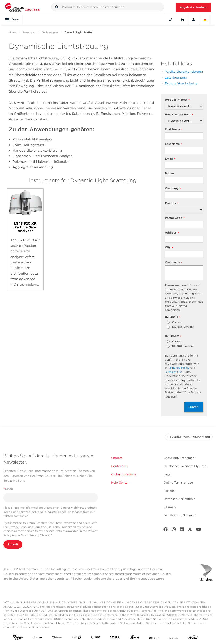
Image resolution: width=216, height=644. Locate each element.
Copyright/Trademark (180, 458)
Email (170, 159)
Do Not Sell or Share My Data (185, 466)
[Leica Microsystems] (135, 638)
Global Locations (124, 474)
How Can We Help (179, 115)
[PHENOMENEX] (173, 638)
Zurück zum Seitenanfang (189, 437)
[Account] (194, 20)
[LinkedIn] (182, 530)
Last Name (173, 144)
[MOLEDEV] (154, 638)
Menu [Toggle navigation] (12, 20)
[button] (57, 7)
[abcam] (37, 638)
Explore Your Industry (181, 83)
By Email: (173, 317)
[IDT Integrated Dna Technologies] (115, 638)
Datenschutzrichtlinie (179, 499)
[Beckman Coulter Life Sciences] (23, 7)
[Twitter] (190, 530)
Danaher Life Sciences (180, 515)
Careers (117, 458)
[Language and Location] (205, 20)
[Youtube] (199, 530)
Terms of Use (174, 372)
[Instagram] (174, 530)
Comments (174, 263)
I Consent (177, 322)
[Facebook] (166, 530)
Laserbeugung (176, 77)
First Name (174, 129)
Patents (169, 491)
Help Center (120, 482)
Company (173, 189)
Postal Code (175, 218)
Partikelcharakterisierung (184, 71)
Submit (194, 407)
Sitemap (169, 507)
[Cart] (182, 20)
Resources (29, 32)
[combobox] (108, 7)
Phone (169, 173)
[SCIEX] (193, 638)
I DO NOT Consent (182, 327)
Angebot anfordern (193, 7)
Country (172, 203)
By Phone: (173, 336)
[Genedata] (76, 638)
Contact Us (119, 466)
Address (172, 233)
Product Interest (177, 100)
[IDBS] (96, 638)
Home (13, 32)
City (169, 248)
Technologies (50, 32)
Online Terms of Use (178, 482)
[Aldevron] (57, 638)
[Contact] (170, 20)
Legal (167, 474)
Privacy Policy (180, 368)
